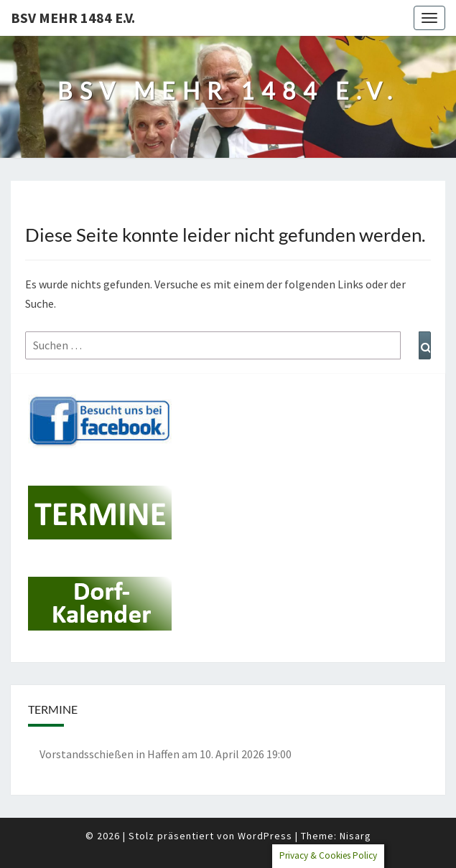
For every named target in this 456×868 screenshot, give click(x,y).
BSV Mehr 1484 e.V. (73, 18)
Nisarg (355, 836)
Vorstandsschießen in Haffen (110, 754)
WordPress (265, 836)
